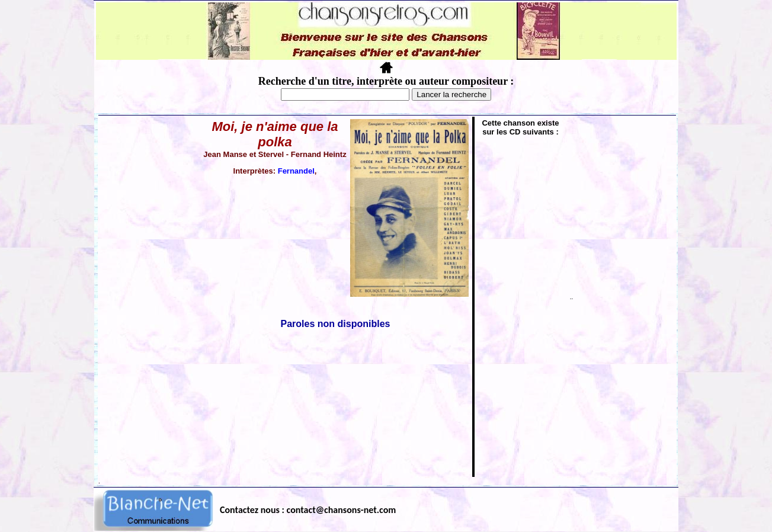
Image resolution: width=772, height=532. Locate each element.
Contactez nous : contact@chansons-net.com (308, 510)
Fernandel (296, 171)
